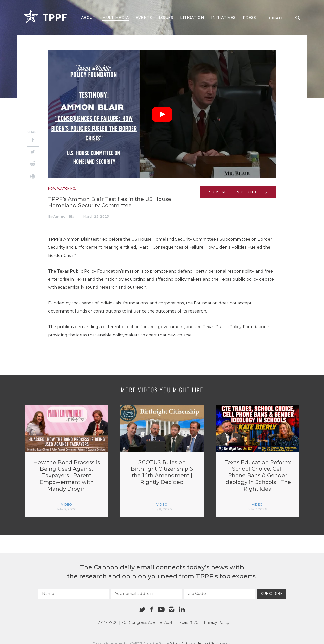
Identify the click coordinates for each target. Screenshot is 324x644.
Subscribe (272, 594)
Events (144, 18)
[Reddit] (33, 164)
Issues (166, 18)
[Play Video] (162, 115)
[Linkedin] (182, 609)
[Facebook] (33, 141)
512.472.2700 (106, 622)
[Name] (74, 594)
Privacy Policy (217, 622)
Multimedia (115, 18)
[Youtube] (161, 610)
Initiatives (223, 18)
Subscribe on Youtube (238, 192)
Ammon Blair (65, 216)
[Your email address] (147, 594)
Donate (275, 18)
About (88, 18)
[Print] (33, 177)
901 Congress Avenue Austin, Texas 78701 (161, 622)
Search (298, 18)
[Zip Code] (220, 594)
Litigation (192, 18)
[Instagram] (172, 609)
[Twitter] (33, 152)
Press (249, 18)
